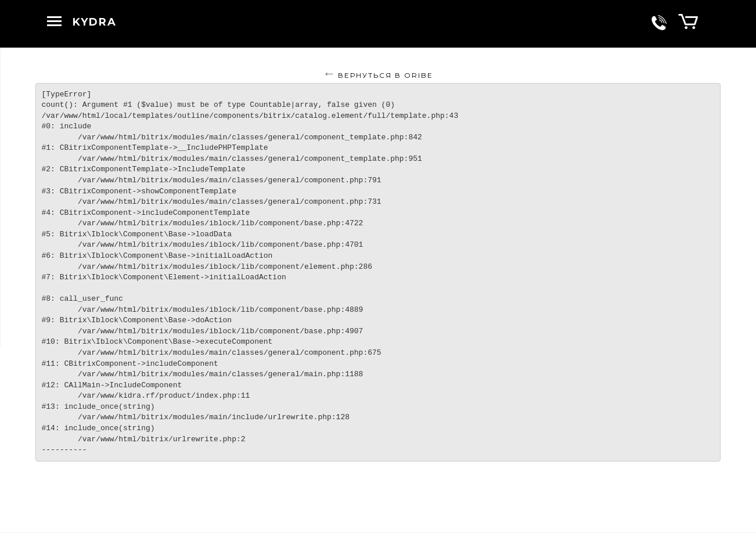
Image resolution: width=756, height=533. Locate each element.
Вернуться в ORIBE (386, 75)
